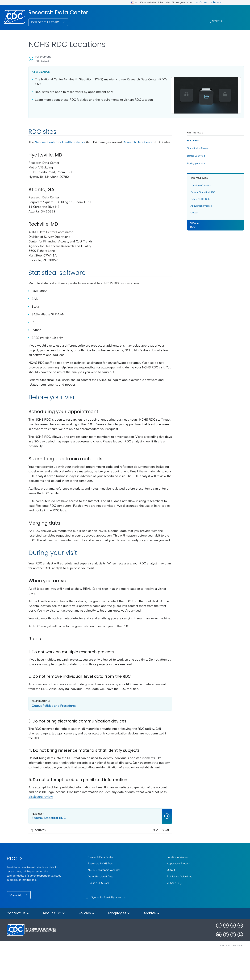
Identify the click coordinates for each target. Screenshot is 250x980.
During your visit (181, 162)
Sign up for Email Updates (106, 924)
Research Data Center (58, 12)
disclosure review (63, 823)
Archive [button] (152, 940)
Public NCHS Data (186, 197)
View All (16, 922)
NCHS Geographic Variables (104, 896)
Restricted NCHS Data (101, 890)
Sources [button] (40, 857)
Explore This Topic (45, 22)
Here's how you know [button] (208, 2)
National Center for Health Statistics (60, 141)
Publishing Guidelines (179, 903)
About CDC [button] (54, 940)
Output (180, 211)
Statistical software (183, 147)
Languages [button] (119, 940)
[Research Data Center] (36, 885)
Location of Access (186, 184)
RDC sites (178, 139)
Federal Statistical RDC (188, 191)
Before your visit (181, 154)
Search (217, 21)
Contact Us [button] (18, 940)
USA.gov (238, 972)
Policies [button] (87, 940)
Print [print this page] (141, 857)
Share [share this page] (151, 857)
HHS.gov (225, 972)
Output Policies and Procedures (54, 727)
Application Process (186, 204)
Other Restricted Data (101, 903)
